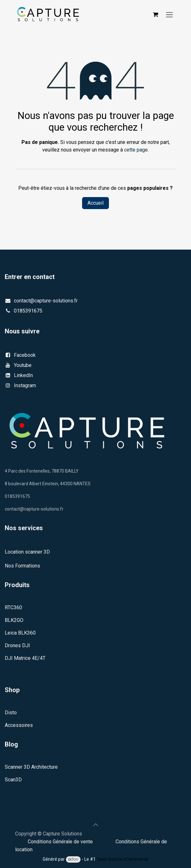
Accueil (95, 203)
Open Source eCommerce (122, 859)
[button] (96, 825)
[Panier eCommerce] (156, 15)
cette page (136, 150)
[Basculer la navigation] (169, 14)
